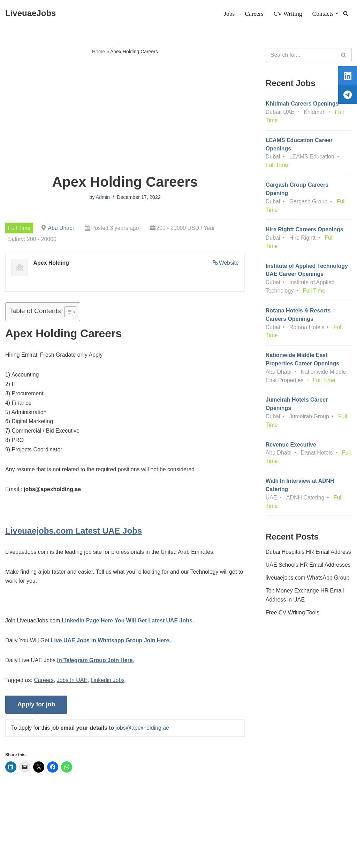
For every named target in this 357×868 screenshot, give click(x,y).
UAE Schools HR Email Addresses (308, 568)
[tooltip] (348, 76)
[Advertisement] (125, 115)
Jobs (229, 14)
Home (98, 52)
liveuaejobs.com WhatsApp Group (308, 581)
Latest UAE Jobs (74, 532)
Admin (103, 197)
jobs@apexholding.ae (143, 731)
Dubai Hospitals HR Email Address (309, 555)
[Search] (346, 13)
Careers (254, 14)
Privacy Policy (60, 842)
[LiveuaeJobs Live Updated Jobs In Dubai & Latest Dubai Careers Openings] (31, 13)
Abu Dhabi (61, 228)
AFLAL (91, 859)
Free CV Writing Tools (293, 616)
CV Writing (287, 14)
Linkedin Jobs (108, 683)
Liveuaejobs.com (26, 859)
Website (229, 263)
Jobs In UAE (73, 683)
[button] (337, 13)
